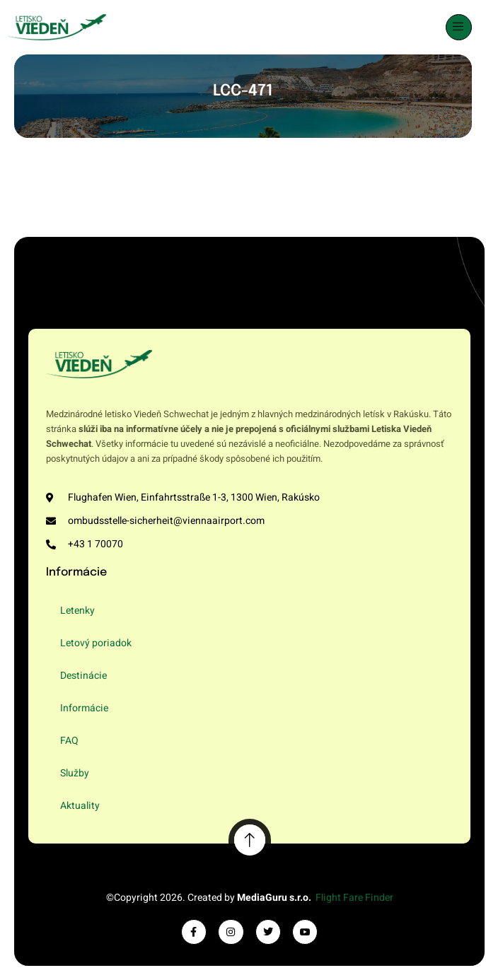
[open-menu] (459, 27)
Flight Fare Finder (354, 898)
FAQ (69, 741)
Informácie (84, 708)
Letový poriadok (96, 643)
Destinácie (83, 676)
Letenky (77, 611)
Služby (75, 773)
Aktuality (80, 806)
